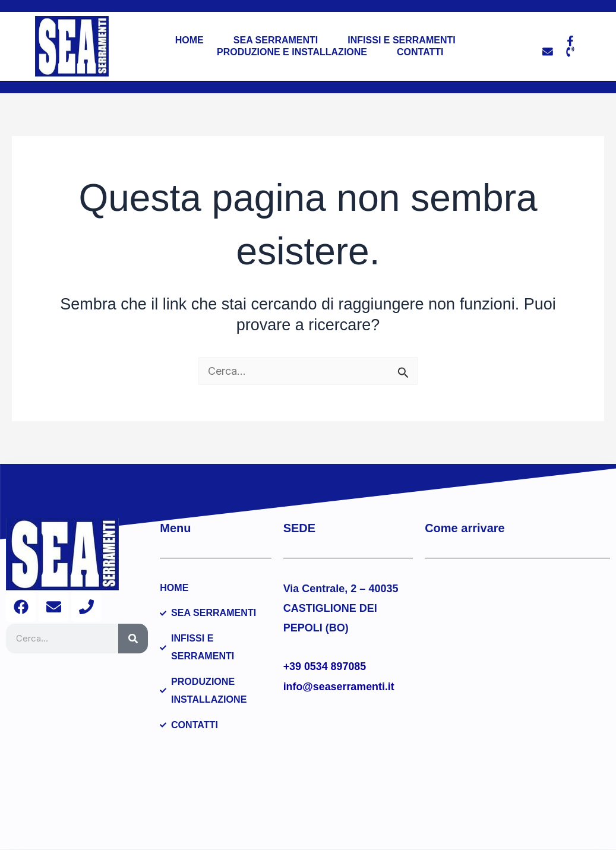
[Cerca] (133, 639)
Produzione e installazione (292, 52)
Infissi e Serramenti (401, 40)
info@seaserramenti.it (339, 687)
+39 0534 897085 (325, 666)
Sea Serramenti (275, 40)
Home (189, 40)
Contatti (420, 52)
